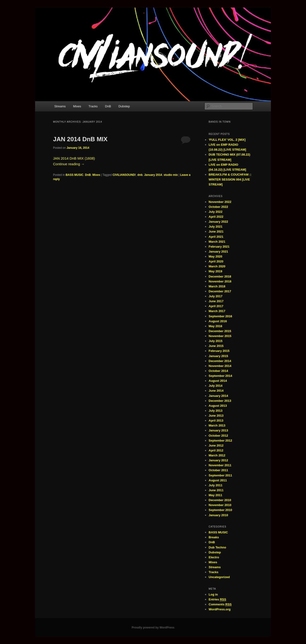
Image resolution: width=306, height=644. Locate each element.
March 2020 (217, 266)
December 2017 (220, 291)
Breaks (214, 537)
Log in (213, 594)
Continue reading (69, 164)
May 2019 (215, 271)
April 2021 (216, 237)
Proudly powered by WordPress (153, 628)
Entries (217, 600)
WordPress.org (220, 609)
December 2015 (220, 331)
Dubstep (124, 106)
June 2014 (216, 391)
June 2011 (216, 490)
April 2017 (216, 306)
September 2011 (220, 475)
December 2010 (220, 500)
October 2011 (218, 470)
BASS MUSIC (74, 175)
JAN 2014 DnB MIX (80, 139)
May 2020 (215, 256)
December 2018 (220, 276)
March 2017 (217, 311)
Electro (214, 557)
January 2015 (218, 356)
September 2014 (220, 376)
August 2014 (218, 381)
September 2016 (220, 316)
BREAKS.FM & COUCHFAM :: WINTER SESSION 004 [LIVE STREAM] (230, 179)
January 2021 (218, 252)
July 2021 (216, 227)
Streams (60, 106)
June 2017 (216, 301)
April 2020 (216, 261)
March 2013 (217, 425)
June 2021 (216, 231)
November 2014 (220, 366)
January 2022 (218, 222)
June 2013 (216, 416)
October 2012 (218, 436)
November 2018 (220, 281)
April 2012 (216, 450)
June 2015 (216, 346)
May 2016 (215, 326)
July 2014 (216, 386)
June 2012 (216, 445)
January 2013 (218, 430)
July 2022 (216, 212)
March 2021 (217, 242)
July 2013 (216, 411)
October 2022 (218, 207)
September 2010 (220, 510)
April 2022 (216, 217)
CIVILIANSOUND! (124, 175)
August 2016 (218, 321)
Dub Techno (217, 547)
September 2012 (220, 441)
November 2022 (220, 202)
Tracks (93, 106)
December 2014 (220, 361)
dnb (140, 175)
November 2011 (220, 465)
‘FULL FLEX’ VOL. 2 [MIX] (227, 140)
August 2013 (218, 406)
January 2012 (218, 460)
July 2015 (216, 341)
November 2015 (220, 336)
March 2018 (217, 286)
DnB (108, 106)
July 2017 (216, 296)
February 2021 (219, 247)
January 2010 (218, 515)
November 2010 (220, 505)
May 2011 (215, 495)
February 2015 (219, 351)
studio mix (171, 175)
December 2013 (220, 401)
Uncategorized (219, 577)
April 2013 (216, 421)
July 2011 (216, 485)
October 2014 (218, 371)
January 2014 (153, 175)
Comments (220, 604)
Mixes (77, 106)
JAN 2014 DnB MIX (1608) (74, 158)
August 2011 (218, 480)
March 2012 (217, 455)
